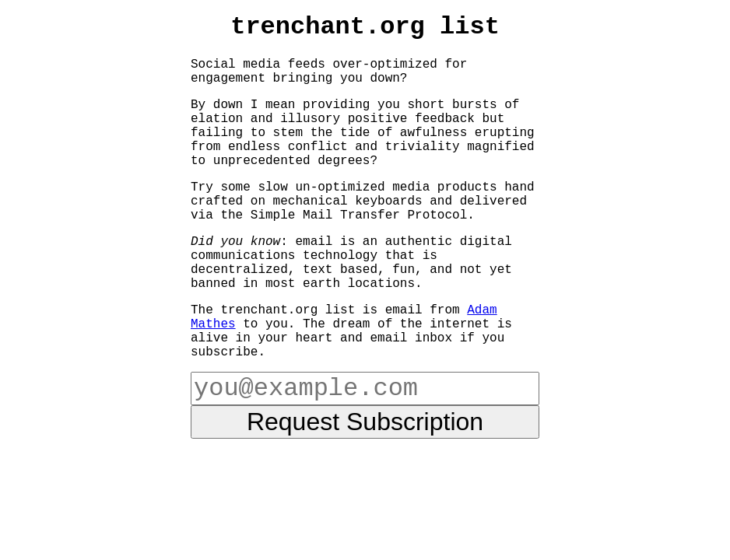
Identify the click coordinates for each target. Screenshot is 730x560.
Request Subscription (365, 422)
